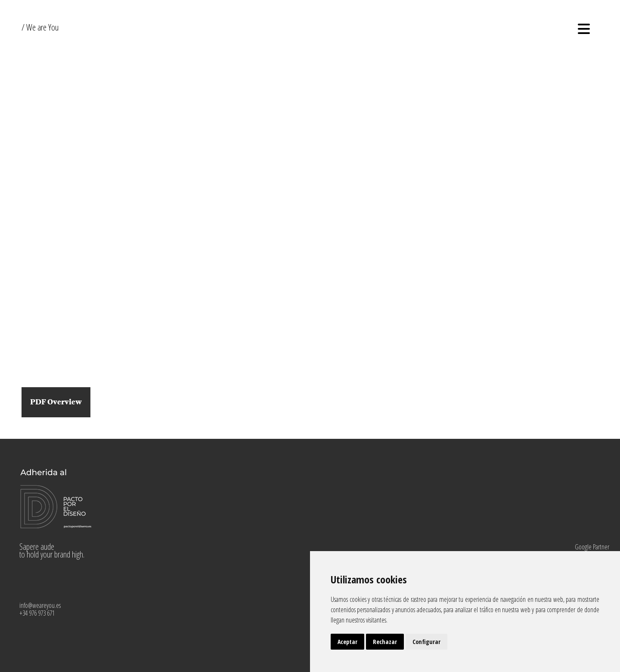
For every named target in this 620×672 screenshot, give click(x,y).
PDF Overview (56, 402)
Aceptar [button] (347, 642)
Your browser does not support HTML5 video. (310, 200)
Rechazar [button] (385, 642)
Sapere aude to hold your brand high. (52, 550)
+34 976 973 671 (37, 613)
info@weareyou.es (40, 605)
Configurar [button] (426, 642)
